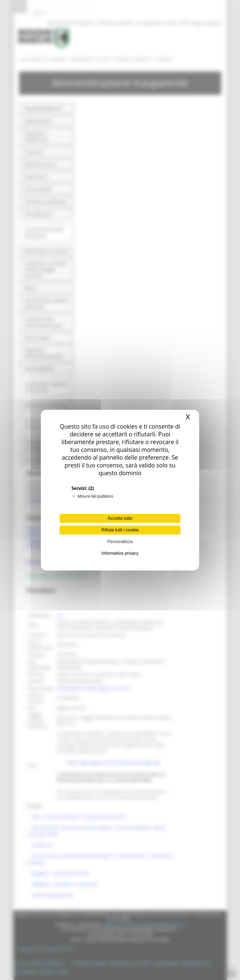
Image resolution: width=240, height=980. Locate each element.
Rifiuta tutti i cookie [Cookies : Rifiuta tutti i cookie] (120, 530)
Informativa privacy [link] (120, 553)
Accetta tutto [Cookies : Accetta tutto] (120, 518)
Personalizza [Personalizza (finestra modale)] (120, 542)
